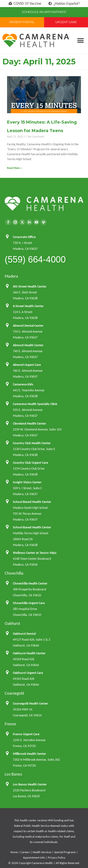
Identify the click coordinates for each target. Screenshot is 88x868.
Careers (25, 852)
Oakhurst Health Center (29, 653)
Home (14, 852)
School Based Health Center (32, 502)
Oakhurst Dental (24, 634)
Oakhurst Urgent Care (28, 673)
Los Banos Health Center (30, 784)
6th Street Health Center (30, 286)
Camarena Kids (23, 384)
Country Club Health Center (32, 443)
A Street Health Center (28, 306)
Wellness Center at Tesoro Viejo (35, 553)
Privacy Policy (57, 858)
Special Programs (65, 852)
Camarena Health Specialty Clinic (35, 404)
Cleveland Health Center (29, 424)
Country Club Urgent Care (31, 463)
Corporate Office (24, 237)
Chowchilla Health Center (30, 583)
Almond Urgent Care (27, 365)
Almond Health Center (28, 345)
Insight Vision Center (27, 482)
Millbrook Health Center (29, 754)
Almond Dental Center (28, 326)
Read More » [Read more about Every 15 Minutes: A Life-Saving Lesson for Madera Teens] (14, 168)
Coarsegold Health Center (31, 703)
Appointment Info (34, 858)
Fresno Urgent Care (26, 734)
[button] (80, 40)
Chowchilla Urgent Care (29, 603)
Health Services (42, 852)
